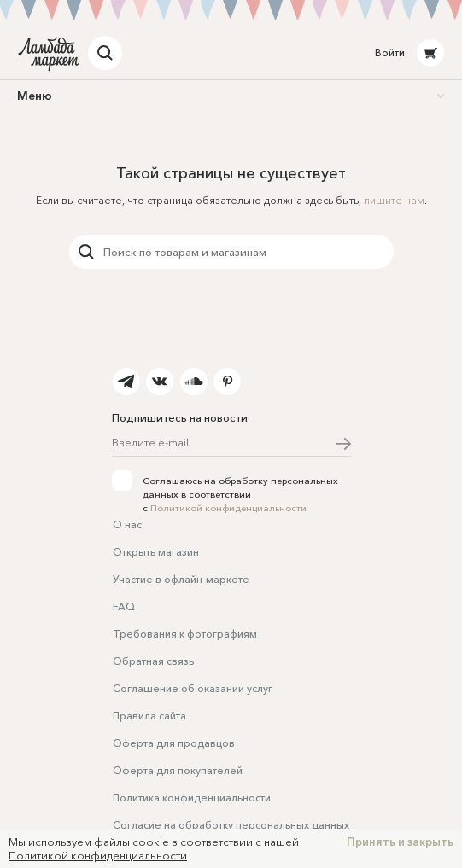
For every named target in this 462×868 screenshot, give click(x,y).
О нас (127, 524)
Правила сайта (149, 716)
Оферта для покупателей (178, 770)
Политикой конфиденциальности (228, 508)
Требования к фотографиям (185, 634)
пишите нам (394, 200)
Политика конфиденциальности (192, 798)
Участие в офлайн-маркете (181, 579)
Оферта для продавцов (174, 743)
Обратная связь (153, 661)
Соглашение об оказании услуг (193, 688)
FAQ (124, 606)
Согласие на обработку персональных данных (231, 825)
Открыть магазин (156, 552)
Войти (390, 52)
